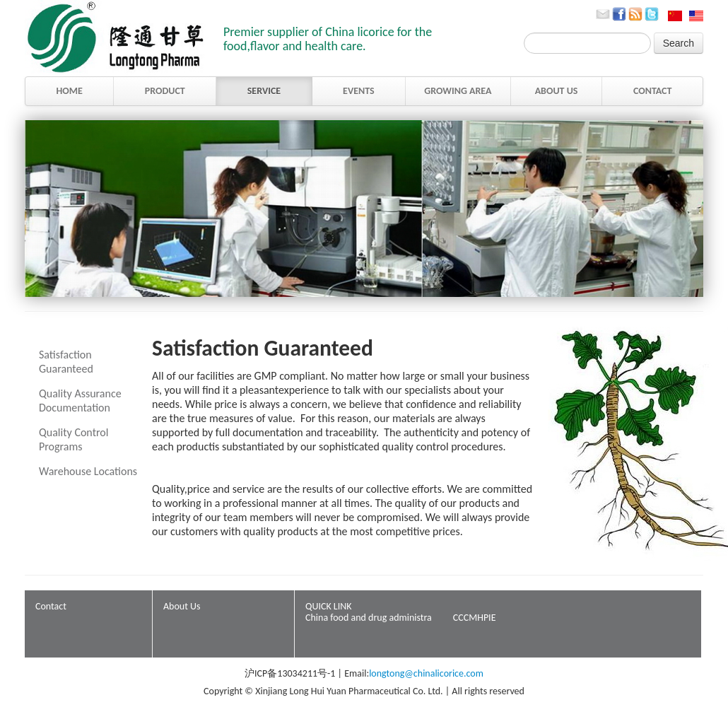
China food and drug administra (369, 618)
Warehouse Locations (88, 471)
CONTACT (653, 91)
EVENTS (359, 91)
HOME (69, 91)
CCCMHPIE (475, 618)
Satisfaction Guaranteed (66, 362)
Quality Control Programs (74, 439)
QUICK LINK (329, 606)
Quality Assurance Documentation (80, 401)
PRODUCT (165, 91)
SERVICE (264, 91)
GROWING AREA (458, 91)
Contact (51, 606)
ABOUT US (557, 91)
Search (679, 43)
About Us (182, 606)
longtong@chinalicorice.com (426, 673)
